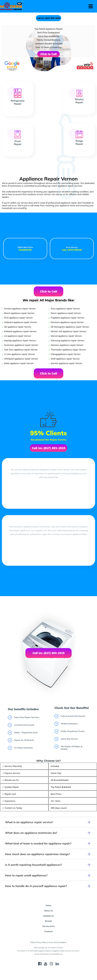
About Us (48, 911)
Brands (49, 921)
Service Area (49, 926)
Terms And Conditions (58, 942)
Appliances (48, 916)
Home (48, 905)
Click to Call (49, 54)
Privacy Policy (41, 942)
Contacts (48, 931)
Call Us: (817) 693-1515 (49, 18)
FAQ (32, 942)
